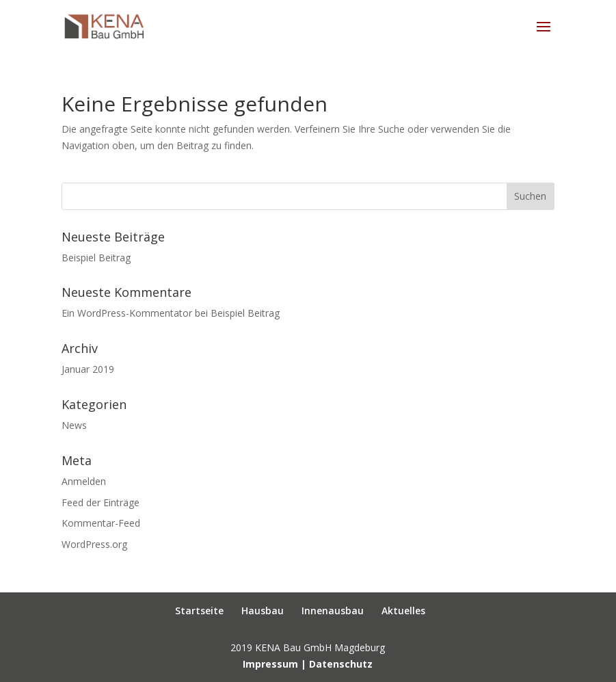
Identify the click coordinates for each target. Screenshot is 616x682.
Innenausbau (333, 611)
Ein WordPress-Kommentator (127, 313)
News (74, 425)
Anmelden (84, 481)
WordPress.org (94, 544)
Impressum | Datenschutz (308, 664)
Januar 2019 (88, 369)
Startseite (199, 611)
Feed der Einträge (101, 502)
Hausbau (263, 611)
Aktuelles (403, 611)
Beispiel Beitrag (96, 258)
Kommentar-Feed (101, 523)
